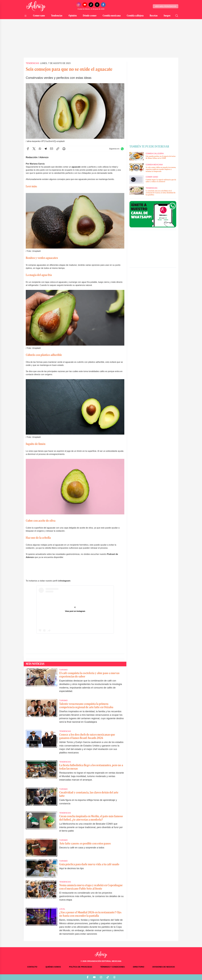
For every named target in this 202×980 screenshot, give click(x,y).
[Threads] (97, 5)
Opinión (73, 16)
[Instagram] (79, 5)
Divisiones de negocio (164, 967)
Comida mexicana (112, 16)
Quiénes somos (53, 967)
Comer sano (39, 16)
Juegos (167, 16)
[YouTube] (85, 5)
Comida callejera (135, 16)
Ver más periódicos (166, 6)
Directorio (139, 967)
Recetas (154, 16)
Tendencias (57, 16)
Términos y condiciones (112, 967)
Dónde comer (90, 16)
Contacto (32, 967)
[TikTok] (91, 5)
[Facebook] (103, 5)
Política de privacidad (81, 967)
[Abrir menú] (26, 16)
